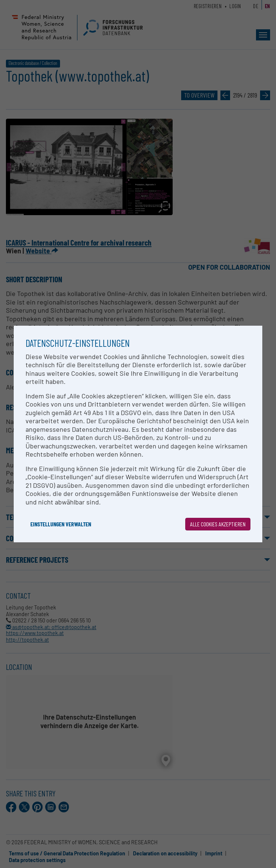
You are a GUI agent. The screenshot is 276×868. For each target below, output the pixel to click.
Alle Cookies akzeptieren (218, 524)
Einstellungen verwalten (61, 524)
